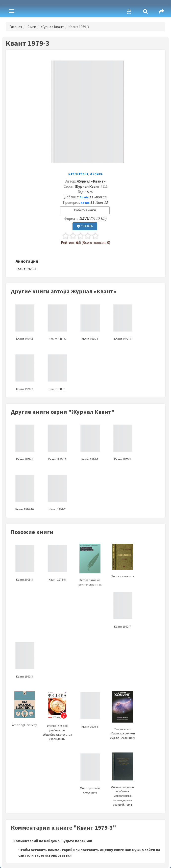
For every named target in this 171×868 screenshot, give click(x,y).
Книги (31, 27)
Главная (16, 27)
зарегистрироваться (53, 855)
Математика (78, 174)
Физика (96, 174)
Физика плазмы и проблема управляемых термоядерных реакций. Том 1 (122, 785)
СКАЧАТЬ (85, 226)
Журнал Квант (52, 27)
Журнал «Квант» (91, 181)
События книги (85, 210)
